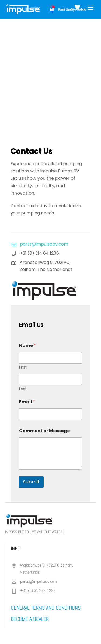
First (23, 367)
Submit (31, 482)
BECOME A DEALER (30, 619)
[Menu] (90, 7)
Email (27, 402)
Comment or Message (44, 431)
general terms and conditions (46, 608)
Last (23, 389)
